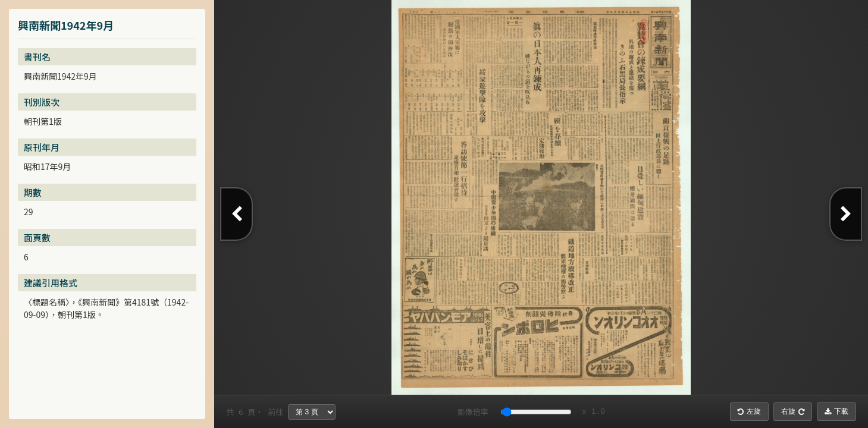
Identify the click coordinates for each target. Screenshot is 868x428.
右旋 (793, 411)
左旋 (749, 411)
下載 (836, 411)
